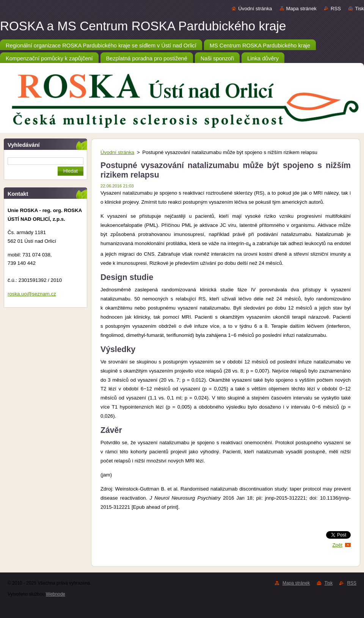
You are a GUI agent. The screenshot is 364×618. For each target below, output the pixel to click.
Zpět (337, 545)
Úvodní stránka (255, 9)
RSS (336, 9)
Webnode (56, 594)
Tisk (359, 9)
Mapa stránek (301, 9)
